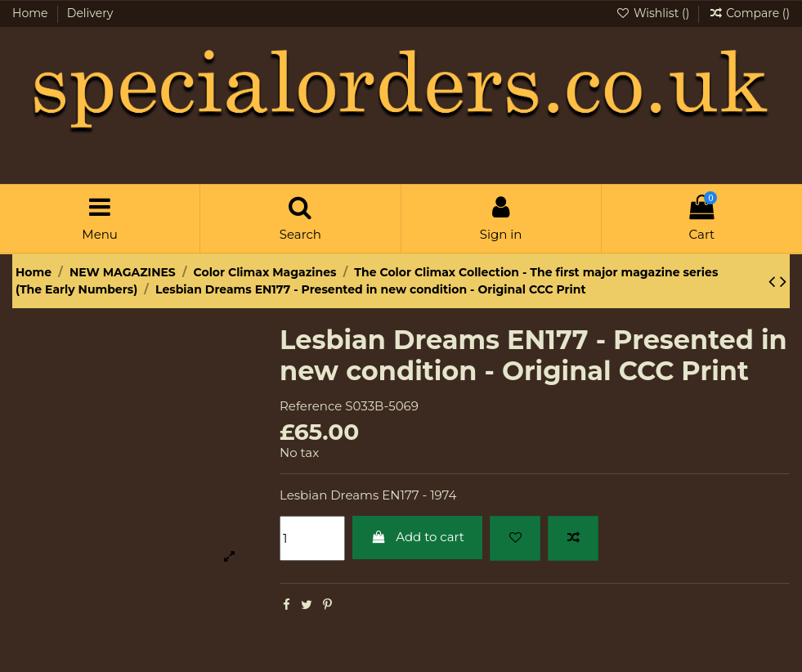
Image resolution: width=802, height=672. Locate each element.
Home (31, 13)
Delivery (90, 13)
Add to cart (417, 537)
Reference (311, 406)
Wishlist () (654, 13)
